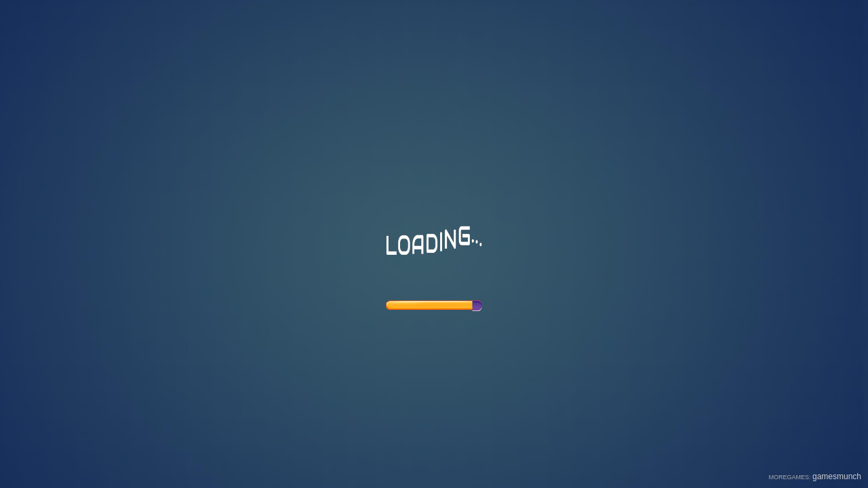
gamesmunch (837, 476)
